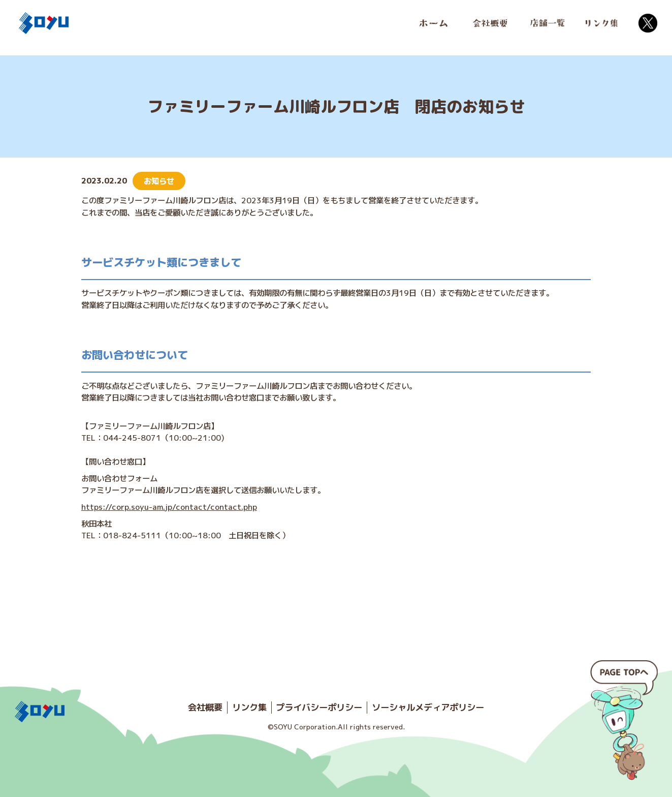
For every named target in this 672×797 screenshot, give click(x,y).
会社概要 (205, 707)
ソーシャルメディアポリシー (428, 707)
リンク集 (249, 707)
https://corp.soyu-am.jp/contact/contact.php (169, 507)
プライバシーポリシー (319, 707)
